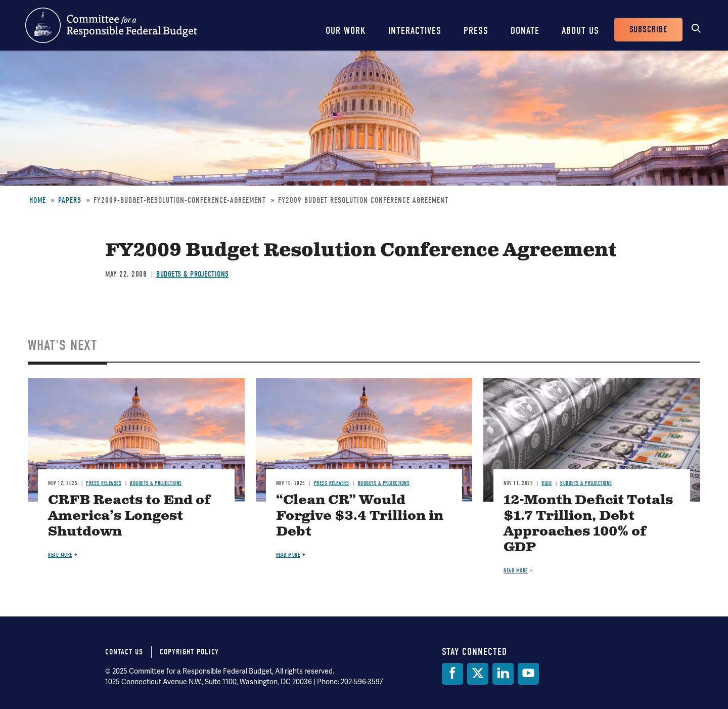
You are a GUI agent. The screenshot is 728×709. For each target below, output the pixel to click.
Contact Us (124, 652)
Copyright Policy (189, 652)
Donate (525, 31)
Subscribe (648, 30)
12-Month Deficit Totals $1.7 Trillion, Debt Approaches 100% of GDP (588, 524)
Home (38, 200)
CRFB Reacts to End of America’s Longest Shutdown (129, 516)
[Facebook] (452, 674)
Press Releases (104, 483)
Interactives (415, 31)
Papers (70, 200)
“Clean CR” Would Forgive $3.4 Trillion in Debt (360, 516)
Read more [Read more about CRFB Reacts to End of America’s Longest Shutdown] (60, 555)
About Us (580, 31)
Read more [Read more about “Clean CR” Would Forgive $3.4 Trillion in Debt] (288, 555)
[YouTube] (528, 674)
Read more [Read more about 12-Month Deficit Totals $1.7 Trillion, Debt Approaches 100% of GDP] (516, 571)
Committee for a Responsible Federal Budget (111, 25)
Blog (547, 483)
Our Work (346, 31)
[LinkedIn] (503, 674)
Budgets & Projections (193, 274)
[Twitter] (478, 674)
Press (476, 31)
